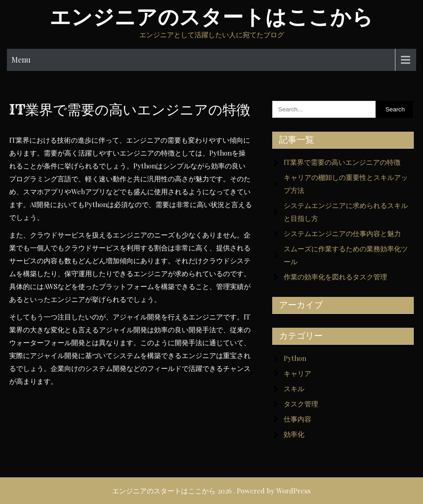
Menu (21, 60)
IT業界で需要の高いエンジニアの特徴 (342, 162)
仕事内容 (297, 419)
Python (295, 358)
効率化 (294, 434)
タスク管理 (301, 404)
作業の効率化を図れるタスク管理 (335, 277)
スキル (294, 388)
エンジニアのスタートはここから (211, 17)
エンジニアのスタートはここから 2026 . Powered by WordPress (211, 491)
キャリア (297, 373)
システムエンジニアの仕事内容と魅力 (342, 233)
